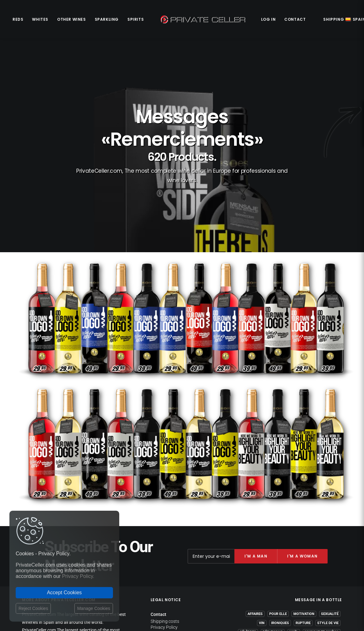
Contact (295, 19)
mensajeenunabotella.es (318, 577)
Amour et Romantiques (317, 562)
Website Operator (168, 551)
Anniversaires (326, 553)
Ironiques (280, 534)
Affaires (255, 525)
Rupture (303, 534)
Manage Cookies (94, 608)
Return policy (163, 545)
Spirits (136, 19)
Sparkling (107, 19)
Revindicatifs (294, 553)
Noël (294, 544)
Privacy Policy (164, 539)
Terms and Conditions (172, 558)
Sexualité (330, 525)
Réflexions (273, 544)
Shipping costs (165, 533)
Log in (268, 19)
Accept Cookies (64, 593)
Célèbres (248, 544)
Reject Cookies (33, 608)
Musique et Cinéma (322, 544)
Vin (262, 534)
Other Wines (72, 19)
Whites (40, 19)
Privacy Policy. (78, 576)
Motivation (304, 525)
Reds (18, 19)
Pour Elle (278, 525)
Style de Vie (328, 534)
